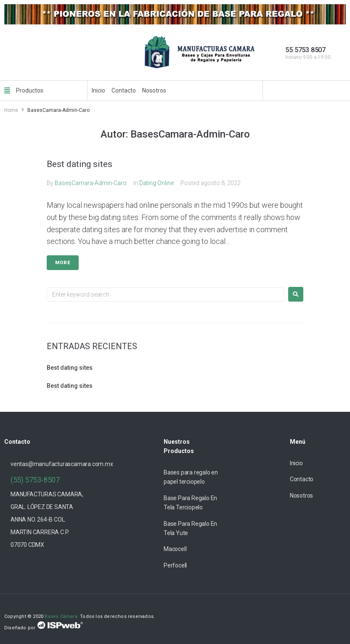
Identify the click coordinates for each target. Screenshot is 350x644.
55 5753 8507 (305, 50)
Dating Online (156, 183)
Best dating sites (80, 164)
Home (11, 110)
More (63, 263)
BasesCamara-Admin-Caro (91, 183)
